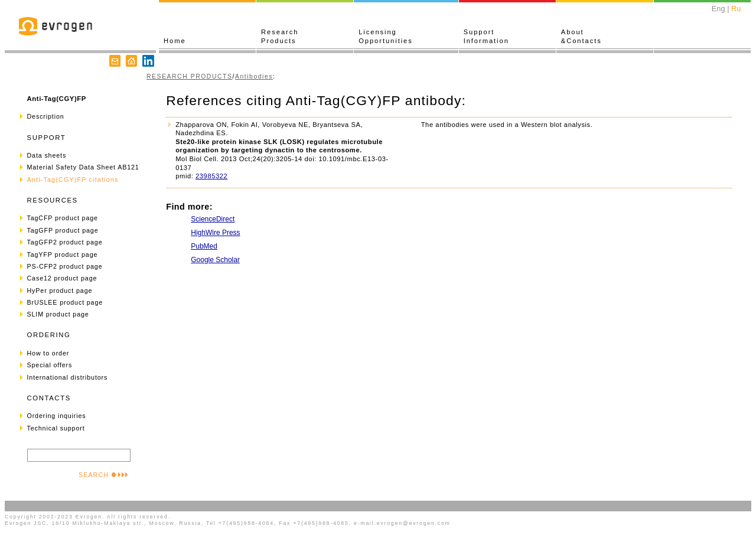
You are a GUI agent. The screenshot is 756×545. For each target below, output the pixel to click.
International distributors (68, 377)
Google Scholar (215, 260)
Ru (736, 9)
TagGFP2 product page (65, 242)
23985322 (211, 176)
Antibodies (254, 76)
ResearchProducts (280, 36)
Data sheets (47, 155)
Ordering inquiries (57, 416)
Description (46, 116)
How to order (48, 353)
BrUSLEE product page (65, 302)
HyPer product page (60, 291)
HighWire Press (215, 233)
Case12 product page (62, 278)
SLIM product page (58, 314)
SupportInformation (486, 36)
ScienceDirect (213, 219)
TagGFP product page (63, 230)
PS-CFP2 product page (65, 266)
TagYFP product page (63, 254)
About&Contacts (581, 36)
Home (175, 41)
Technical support (56, 428)
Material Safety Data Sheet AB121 (83, 167)
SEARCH (103, 475)
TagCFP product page (63, 218)
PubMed (204, 246)
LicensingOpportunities (386, 36)
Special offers (50, 365)
